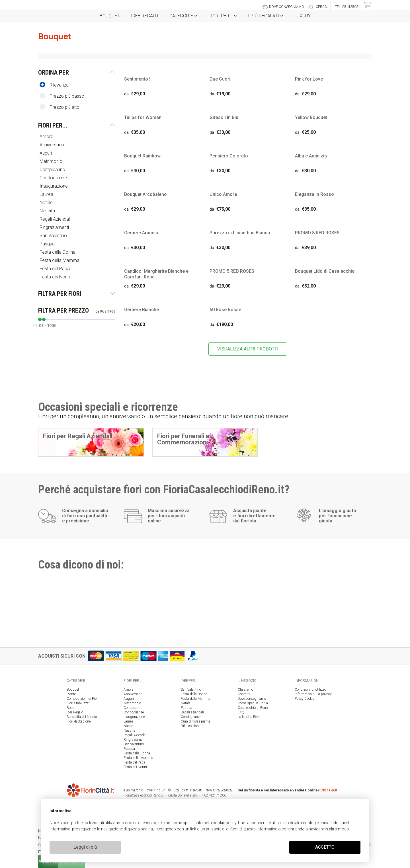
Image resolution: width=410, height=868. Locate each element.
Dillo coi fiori (190, 726)
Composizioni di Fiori (83, 699)
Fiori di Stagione (79, 721)
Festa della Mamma (60, 260)
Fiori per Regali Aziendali (78, 436)
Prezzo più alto (60, 107)
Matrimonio (52, 161)
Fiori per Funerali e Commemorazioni (183, 439)
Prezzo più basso (62, 96)
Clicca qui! (329, 790)
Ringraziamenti (55, 227)
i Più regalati (266, 16)
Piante (71, 694)
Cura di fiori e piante (195, 721)
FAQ (241, 712)
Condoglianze (54, 178)
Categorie (183, 16)
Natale (47, 203)
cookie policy (225, 823)
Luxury (303, 16)
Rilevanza (54, 85)
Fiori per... (223, 16)
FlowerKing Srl (155, 790)
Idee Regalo (144, 16)
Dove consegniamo (252, 699)
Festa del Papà (55, 269)
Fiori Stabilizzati (79, 703)
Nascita (48, 211)
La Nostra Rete (249, 717)
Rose (70, 708)
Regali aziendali (192, 712)
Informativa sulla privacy (313, 694)
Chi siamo (245, 690)
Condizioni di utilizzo (310, 690)
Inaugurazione (54, 186)
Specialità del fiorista (82, 717)
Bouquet (110, 16)
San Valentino (54, 236)
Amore (47, 137)
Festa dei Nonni (56, 277)
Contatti (244, 694)
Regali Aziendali (56, 219)
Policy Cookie (304, 699)
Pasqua (48, 244)
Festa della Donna (58, 252)
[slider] (40, 319)
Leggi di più (85, 847)
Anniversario (52, 145)
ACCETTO (325, 847)
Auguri (46, 153)
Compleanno (53, 170)
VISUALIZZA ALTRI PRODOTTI (248, 349)
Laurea (47, 194)
